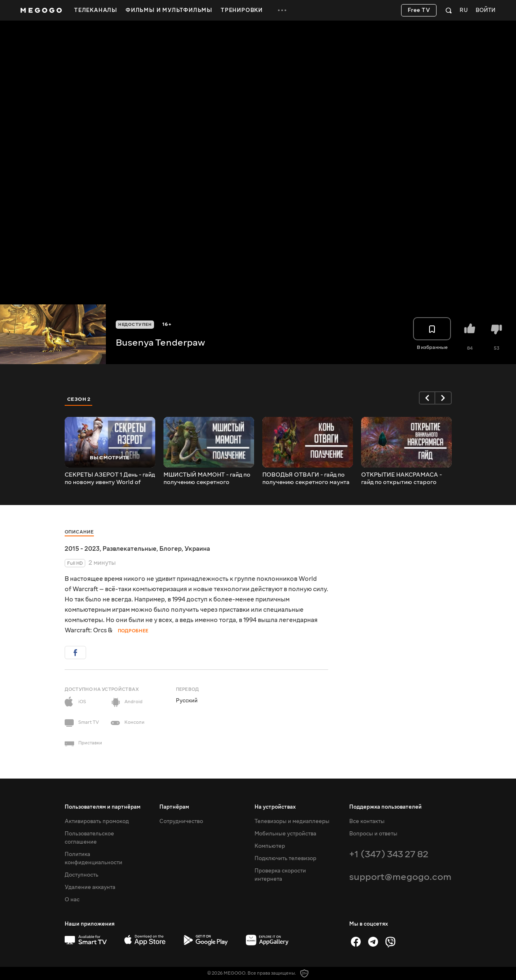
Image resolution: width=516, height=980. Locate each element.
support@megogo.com (400, 877)
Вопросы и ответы (373, 834)
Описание (79, 532)
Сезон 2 (79, 399)
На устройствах (275, 807)
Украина (197, 549)
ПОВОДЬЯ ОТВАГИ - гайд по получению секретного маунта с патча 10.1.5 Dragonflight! (306, 479)
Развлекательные (130, 549)
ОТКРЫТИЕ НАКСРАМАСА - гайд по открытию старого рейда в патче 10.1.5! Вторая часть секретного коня (402, 479)
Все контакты (367, 821)
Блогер (170, 549)
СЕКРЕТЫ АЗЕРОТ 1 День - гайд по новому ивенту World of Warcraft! (110, 479)
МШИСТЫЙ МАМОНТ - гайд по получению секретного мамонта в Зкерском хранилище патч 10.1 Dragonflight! (207, 479)
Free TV (419, 10)
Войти (486, 11)
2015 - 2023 (82, 549)
